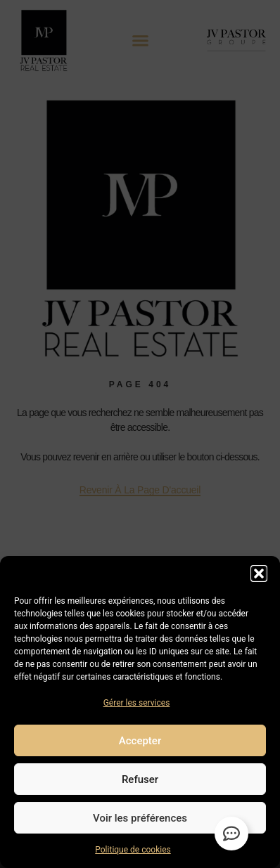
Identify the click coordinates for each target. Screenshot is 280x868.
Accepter (140, 741)
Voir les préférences (140, 818)
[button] (259, 574)
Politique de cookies (133, 850)
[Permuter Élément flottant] (231, 834)
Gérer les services (137, 703)
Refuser (140, 779)
